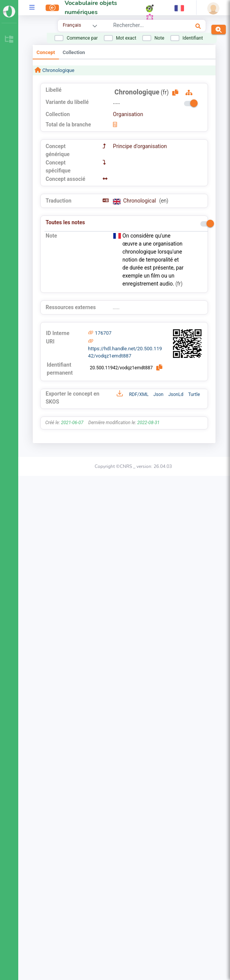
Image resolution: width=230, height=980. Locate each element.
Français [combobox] (72, 25)
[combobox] (143, 26)
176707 (103, 333)
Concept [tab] (46, 52)
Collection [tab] (74, 52)
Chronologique (58, 70)
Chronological (140, 201)
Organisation (128, 114)
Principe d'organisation (140, 146)
